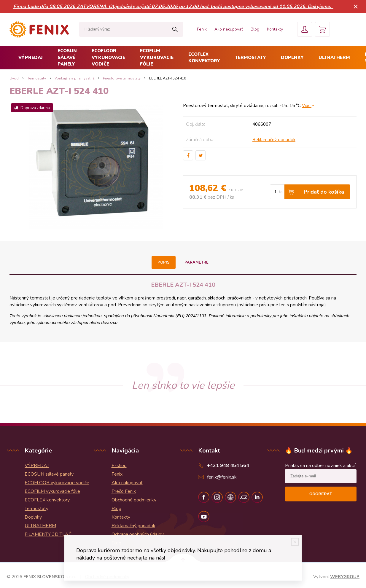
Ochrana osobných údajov (138, 534)
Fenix (202, 29)
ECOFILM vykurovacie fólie (157, 57)
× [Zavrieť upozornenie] (356, 6)
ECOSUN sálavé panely (67, 57)
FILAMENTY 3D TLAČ (48, 534)
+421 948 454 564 (228, 466)
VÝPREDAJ (31, 58)
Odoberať (321, 494)
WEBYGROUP (345, 577)
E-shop (119, 466)
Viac (308, 106)
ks (281, 192)
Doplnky (292, 58)
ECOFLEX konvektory (204, 58)
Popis (164, 262)
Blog (255, 29)
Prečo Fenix (124, 491)
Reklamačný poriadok (274, 140)
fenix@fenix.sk (222, 477)
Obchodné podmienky (134, 500)
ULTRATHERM (334, 58)
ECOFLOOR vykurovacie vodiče (108, 57)
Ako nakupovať (229, 29)
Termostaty (250, 58)
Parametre (196, 262)
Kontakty (275, 29)
